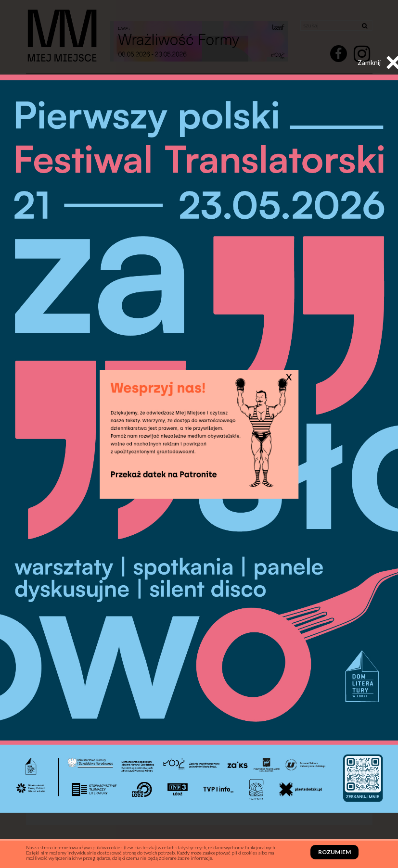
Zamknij (379, 63)
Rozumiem (334, 852)
